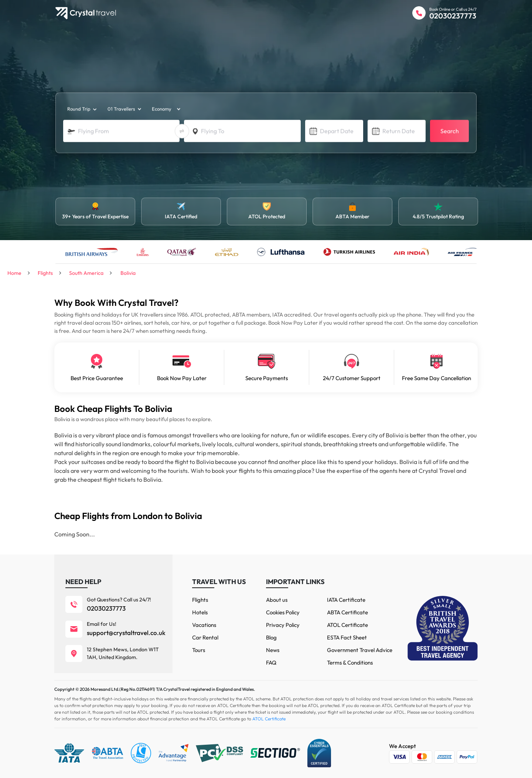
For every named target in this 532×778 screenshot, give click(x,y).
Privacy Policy (283, 625)
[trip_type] (81, 109)
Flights (200, 600)
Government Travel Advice (360, 650)
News (273, 650)
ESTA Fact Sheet (347, 637)
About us (277, 600)
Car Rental (205, 637)
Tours (199, 650)
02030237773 (453, 16)
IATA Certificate (346, 600)
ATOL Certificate (347, 625)
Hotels (200, 612)
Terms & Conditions (350, 663)
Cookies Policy (283, 612)
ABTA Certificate (347, 612)
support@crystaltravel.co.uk (126, 633)
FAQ (271, 663)
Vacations (204, 625)
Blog (271, 637)
